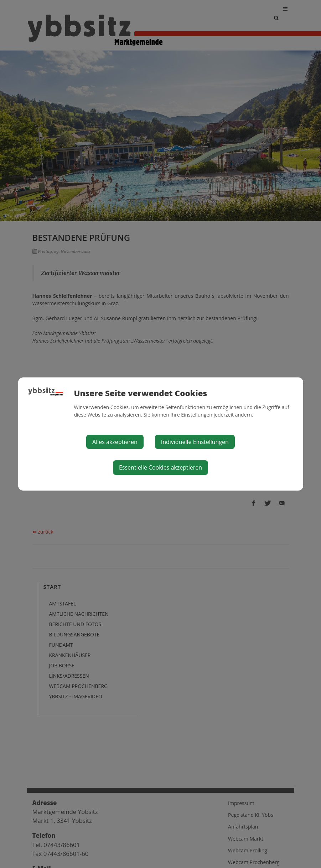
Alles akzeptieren (115, 442)
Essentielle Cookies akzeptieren (160, 467)
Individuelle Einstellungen (195, 442)
